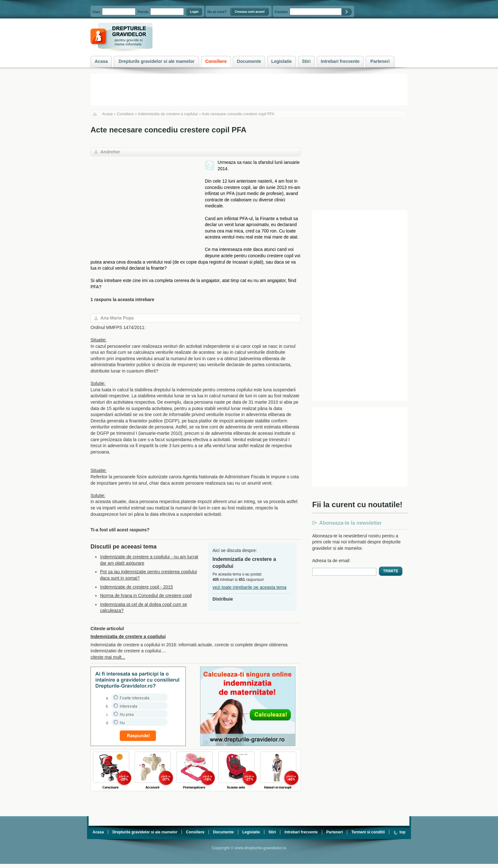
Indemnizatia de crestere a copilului (168, 114)
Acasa (107, 114)
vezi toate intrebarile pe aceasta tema (249, 587)
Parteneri (334, 832)
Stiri (272, 832)
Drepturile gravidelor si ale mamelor (145, 832)
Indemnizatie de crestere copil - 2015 (137, 587)
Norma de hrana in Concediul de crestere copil (146, 595)
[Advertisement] (144, 204)
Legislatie (251, 832)
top (399, 832)
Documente (223, 832)
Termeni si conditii (368, 832)
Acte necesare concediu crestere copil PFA (238, 114)
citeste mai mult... (108, 657)
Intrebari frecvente (301, 832)
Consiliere (125, 114)
